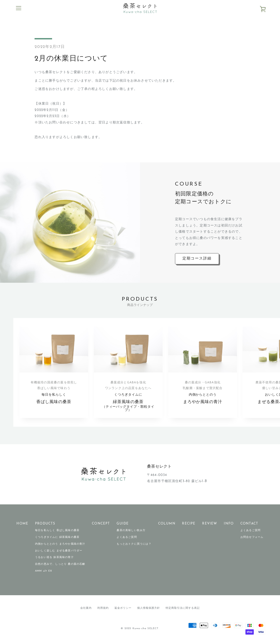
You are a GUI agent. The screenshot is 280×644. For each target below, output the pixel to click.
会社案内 (86, 608)
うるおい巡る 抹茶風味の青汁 (54, 558)
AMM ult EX (44, 571)
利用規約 (103, 608)
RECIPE (189, 524)
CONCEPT (101, 524)
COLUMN (167, 524)
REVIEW (210, 524)
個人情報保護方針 (149, 608)
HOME (22, 524)
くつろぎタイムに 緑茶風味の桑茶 (57, 537)
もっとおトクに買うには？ (134, 544)
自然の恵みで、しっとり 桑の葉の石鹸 (60, 564)
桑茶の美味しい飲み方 (131, 531)
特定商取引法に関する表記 (183, 608)
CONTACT (249, 524)
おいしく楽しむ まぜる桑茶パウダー (59, 551)
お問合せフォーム (252, 537)
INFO (229, 524)
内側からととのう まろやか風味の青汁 (60, 544)
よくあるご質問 (127, 537)
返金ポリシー (123, 608)
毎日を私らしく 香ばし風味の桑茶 (57, 531)
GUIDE (123, 524)
